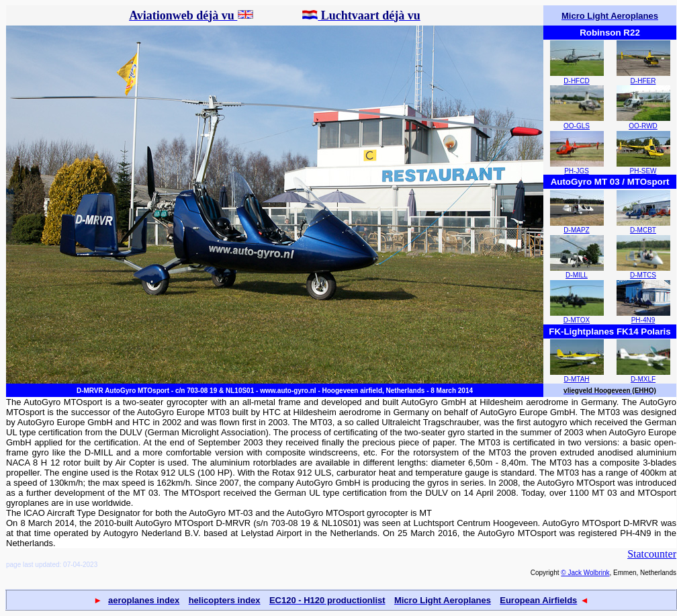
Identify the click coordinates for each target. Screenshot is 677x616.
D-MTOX (577, 320)
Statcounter (652, 554)
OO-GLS (577, 126)
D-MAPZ (576, 230)
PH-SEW (643, 171)
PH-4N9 (643, 320)
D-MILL (577, 275)
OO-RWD (643, 126)
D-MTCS (643, 275)
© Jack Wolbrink (585, 573)
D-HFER (643, 81)
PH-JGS (577, 171)
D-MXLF (643, 379)
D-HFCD (576, 81)
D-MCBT (643, 230)
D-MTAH (576, 379)
